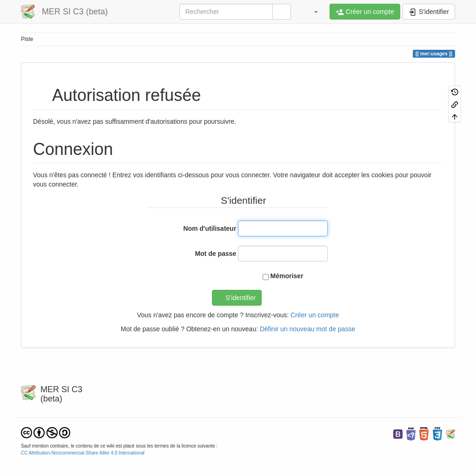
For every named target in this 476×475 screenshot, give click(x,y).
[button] (311, 12)
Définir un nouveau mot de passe (307, 329)
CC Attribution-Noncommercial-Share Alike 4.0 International (83, 453)
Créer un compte (315, 315)
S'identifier (241, 298)
